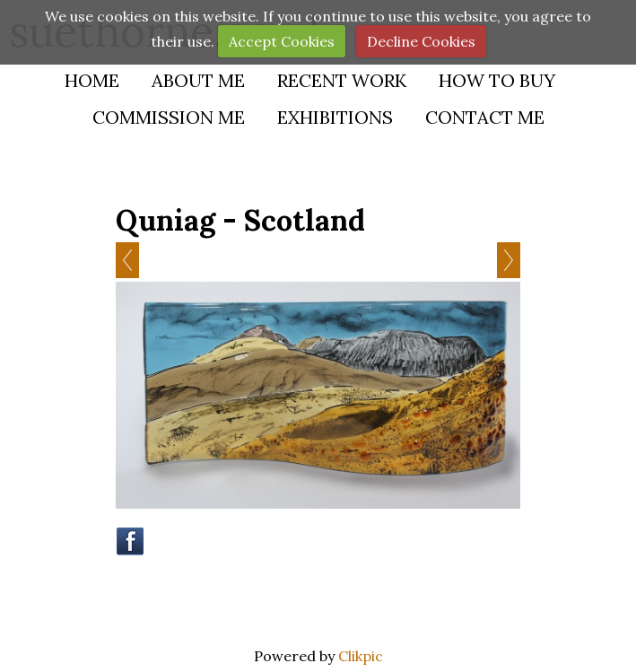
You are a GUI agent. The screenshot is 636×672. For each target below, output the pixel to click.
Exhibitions (335, 117)
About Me (198, 80)
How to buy (497, 80)
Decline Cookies (421, 41)
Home (92, 80)
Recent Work (342, 80)
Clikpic (361, 656)
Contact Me (485, 117)
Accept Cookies (282, 41)
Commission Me (169, 117)
